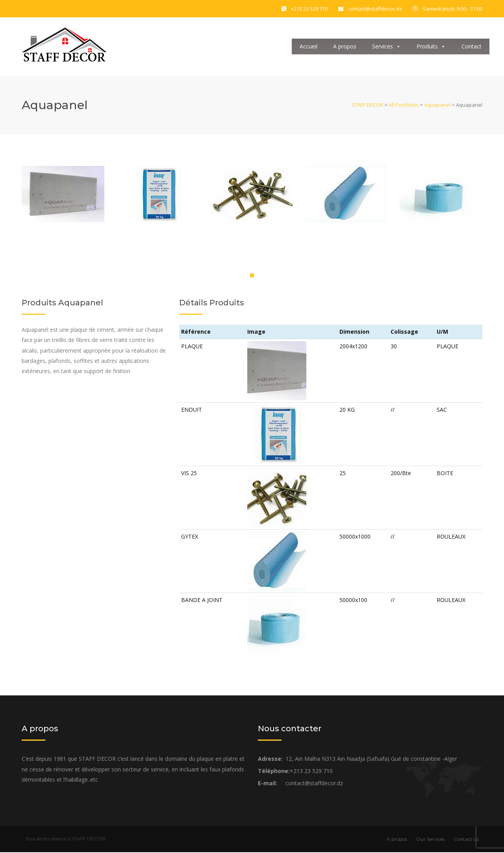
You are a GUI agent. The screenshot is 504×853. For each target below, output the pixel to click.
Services (386, 47)
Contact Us (466, 840)
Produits (431, 47)
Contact (472, 47)
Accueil (309, 47)
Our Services (430, 840)
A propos (345, 47)
